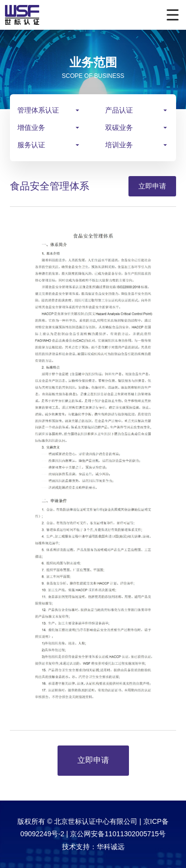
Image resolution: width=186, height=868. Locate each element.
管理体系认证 (38, 110)
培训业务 (119, 145)
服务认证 (31, 145)
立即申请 (152, 186)
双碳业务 (119, 127)
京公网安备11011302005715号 (118, 834)
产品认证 (119, 110)
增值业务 (31, 127)
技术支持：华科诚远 (93, 847)
